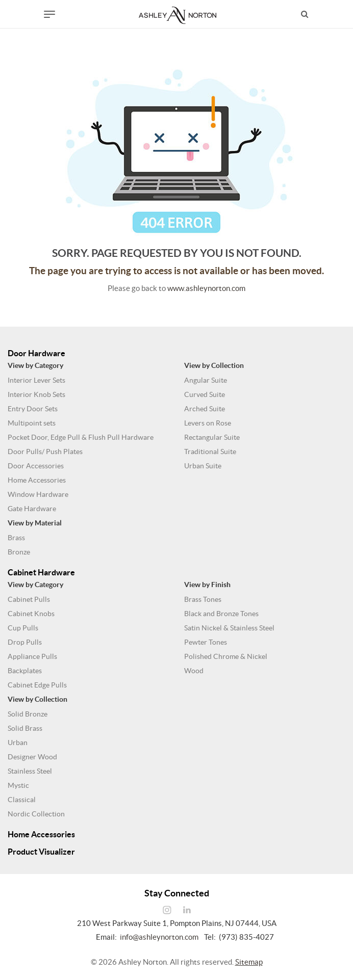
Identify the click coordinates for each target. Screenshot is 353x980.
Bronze (19, 552)
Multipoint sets (32, 423)
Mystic (18, 785)
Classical (22, 800)
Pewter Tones (206, 642)
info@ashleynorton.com (159, 937)
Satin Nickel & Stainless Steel (229, 628)
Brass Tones (203, 599)
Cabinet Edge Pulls (37, 685)
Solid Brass (25, 728)
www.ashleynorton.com (206, 288)
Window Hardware (38, 494)
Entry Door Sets (33, 409)
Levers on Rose (208, 423)
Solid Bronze (28, 714)
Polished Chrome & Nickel (226, 656)
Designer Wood (32, 757)
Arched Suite (205, 409)
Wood (194, 671)
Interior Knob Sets (36, 394)
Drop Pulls (25, 642)
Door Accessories (36, 466)
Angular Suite (206, 380)
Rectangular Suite (212, 437)
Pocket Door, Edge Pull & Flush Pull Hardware (81, 437)
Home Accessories (37, 480)
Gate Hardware (32, 509)
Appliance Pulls (32, 656)
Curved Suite (205, 394)
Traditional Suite (210, 452)
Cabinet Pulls (29, 599)
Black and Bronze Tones (221, 614)
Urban (18, 743)
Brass (16, 538)
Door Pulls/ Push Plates (45, 452)
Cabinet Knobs (31, 614)
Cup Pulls (23, 628)
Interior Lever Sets (36, 380)
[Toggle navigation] (49, 14)
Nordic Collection (36, 814)
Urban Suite (203, 466)
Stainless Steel (30, 771)
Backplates (25, 671)
